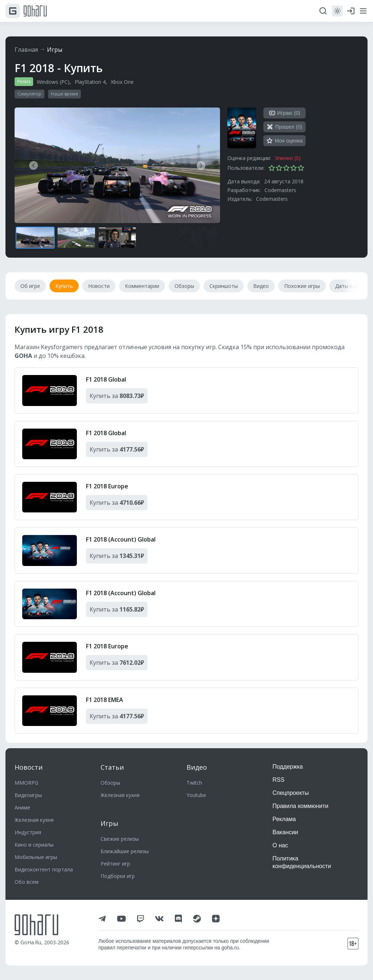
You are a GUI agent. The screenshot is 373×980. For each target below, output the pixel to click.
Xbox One (122, 82)
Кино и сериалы (34, 845)
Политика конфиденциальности (302, 862)
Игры (55, 50)
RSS (278, 780)
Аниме (22, 807)
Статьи (112, 767)
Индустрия (28, 832)
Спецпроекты (291, 793)
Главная (26, 50)
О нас (280, 845)
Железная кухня (34, 820)
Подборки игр (118, 876)
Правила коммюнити (301, 806)
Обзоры (110, 783)
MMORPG (26, 783)
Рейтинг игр (115, 864)
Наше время (64, 94)
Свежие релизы (120, 839)
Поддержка (288, 767)
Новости (29, 767)
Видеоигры (28, 795)
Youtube (196, 795)
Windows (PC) (53, 82)
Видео (197, 767)
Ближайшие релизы (125, 851)
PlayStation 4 (90, 82)
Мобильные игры (36, 857)
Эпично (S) (288, 158)
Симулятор (30, 94)
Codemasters (280, 190)
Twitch (194, 783)
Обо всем (27, 882)
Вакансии (285, 832)
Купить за (117, 396)
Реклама (284, 819)
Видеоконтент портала (44, 869)
